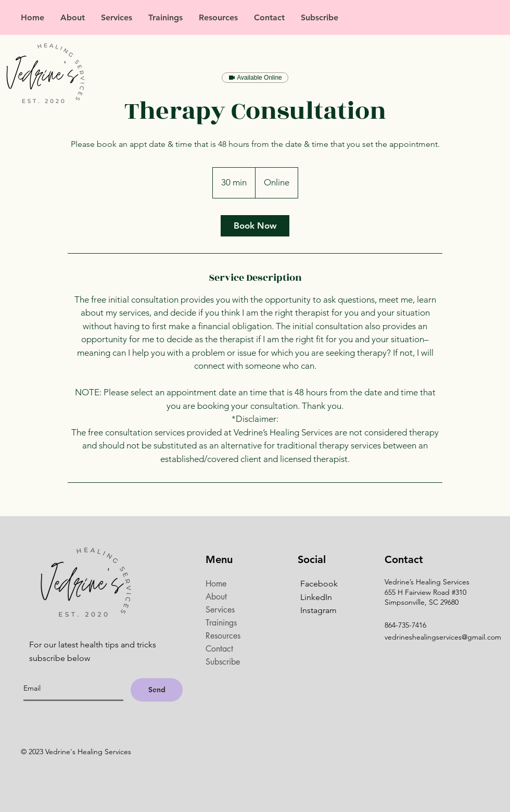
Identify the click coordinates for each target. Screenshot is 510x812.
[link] (255, 226)
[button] (116, 18)
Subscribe (223, 662)
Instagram (318, 610)
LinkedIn (316, 597)
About (216, 597)
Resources (223, 636)
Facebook (319, 584)
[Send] (157, 690)
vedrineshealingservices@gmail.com (443, 637)
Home (216, 584)
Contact (219, 649)
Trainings (221, 623)
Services (220, 610)
